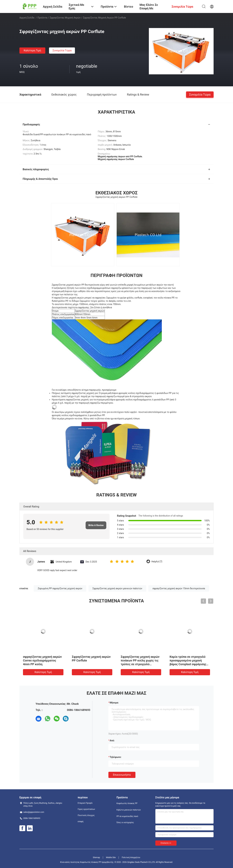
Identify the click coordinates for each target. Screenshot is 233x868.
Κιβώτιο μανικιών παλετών (129, 810)
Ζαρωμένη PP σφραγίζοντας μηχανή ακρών (60, 588)
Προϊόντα (42, 18)
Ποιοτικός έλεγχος (86, 815)
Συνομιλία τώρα (62, 50)
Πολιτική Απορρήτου (131, 857)
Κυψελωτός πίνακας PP (127, 803)
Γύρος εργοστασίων (86, 809)
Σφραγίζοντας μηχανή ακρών (65, 18)
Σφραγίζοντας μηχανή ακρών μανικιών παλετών (117, 588)
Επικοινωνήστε (122, 775)
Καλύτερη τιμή (32, 50)
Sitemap (96, 857)
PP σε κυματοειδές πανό (127, 816)
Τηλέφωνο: (116, 757)
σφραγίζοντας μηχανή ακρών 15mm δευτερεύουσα (179, 588)
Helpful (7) (157, 562)
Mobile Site (111, 857)
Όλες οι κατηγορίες (125, 822)
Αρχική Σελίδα (27, 18)
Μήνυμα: (114, 703)
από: (112, 741)
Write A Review (96, 525)
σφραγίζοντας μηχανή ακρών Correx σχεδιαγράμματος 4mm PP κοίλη (42, 660)
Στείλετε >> (166, 843)
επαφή (81, 822)
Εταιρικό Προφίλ (85, 803)
